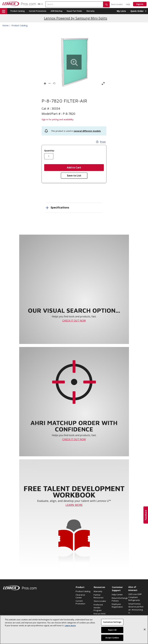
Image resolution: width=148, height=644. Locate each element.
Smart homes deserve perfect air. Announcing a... (136, 608)
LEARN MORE (74, 505)
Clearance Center (80, 596)
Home (5, 26)
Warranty (90, 11)
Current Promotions (38, 11)
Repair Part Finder (74, 11)
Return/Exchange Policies (119, 599)
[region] (74, 630)
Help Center (117, 594)
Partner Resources (99, 596)
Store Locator (117, 4)
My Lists (121, 11)
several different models (87, 131)
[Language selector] (39, 4)
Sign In (140, 4)
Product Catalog (18, 11)
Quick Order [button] (137, 11)
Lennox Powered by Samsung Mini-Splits (76, 18)
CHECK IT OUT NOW (74, 321)
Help (128, 4)
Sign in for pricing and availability (58, 119)
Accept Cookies (112, 638)
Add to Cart (74, 167)
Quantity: (49, 151)
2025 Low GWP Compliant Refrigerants (135, 597)
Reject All (112, 630)
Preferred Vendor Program (98, 607)
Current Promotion (80, 602)
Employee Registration (117, 605)
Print (101, 142)
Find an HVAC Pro (100, 615)
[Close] (145, 629)
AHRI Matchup (57, 11)
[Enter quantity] (49, 156)
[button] (106, 4)
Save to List (74, 176)
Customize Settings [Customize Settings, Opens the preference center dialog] (112, 622)
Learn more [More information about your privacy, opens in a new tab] (70, 625)
